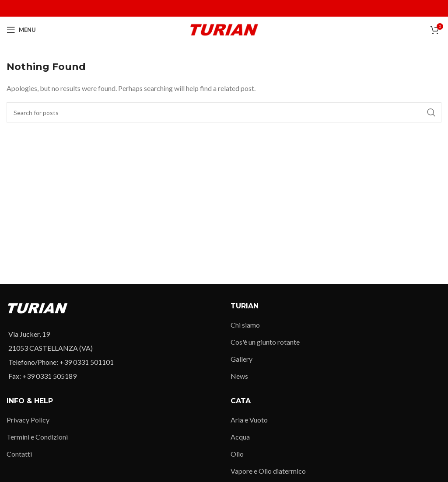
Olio (237, 454)
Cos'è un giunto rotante (265, 342)
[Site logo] (224, 29)
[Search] (224, 112)
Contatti (19, 454)
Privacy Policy (28, 420)
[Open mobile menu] (21, 30)
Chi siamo (245, 325)
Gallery (241, 359)
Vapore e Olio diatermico (268, 471)
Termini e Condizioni (37, 437)
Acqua (240, 437)
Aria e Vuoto (249, 420)
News (239, 376)
